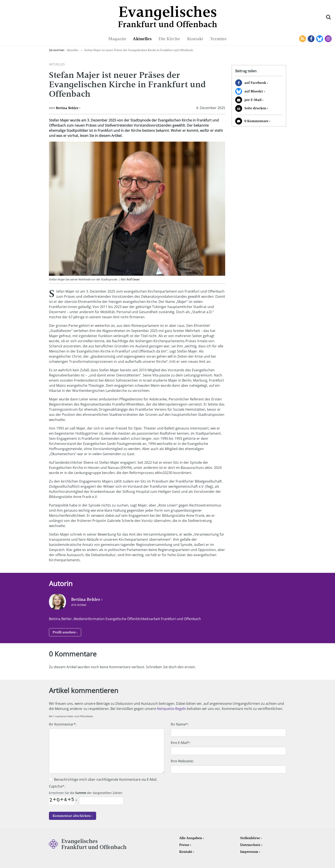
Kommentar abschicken (72, 816)
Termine (218, 39)
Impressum (249, 852)
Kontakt (195, 39)
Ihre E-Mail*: (181, 743)
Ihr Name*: (180, 724)
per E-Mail (253, 100)
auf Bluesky (254, 91)
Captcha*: (57, 786)
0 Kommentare (256, 121)
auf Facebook (255, 83)
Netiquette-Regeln (171, 709)
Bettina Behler (67, 108)
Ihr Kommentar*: (63, 724)
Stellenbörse (250, 838)
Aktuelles (142, 39)
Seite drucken (255, 108)
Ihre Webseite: (182, 761)
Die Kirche (169, 39)
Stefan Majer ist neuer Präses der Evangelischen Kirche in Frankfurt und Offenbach (139, 50)
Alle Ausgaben (191, 838)
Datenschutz (250, 845)
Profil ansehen (64, 632)
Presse (184, 845)
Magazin (117, 39)
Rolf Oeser (133, 279)
